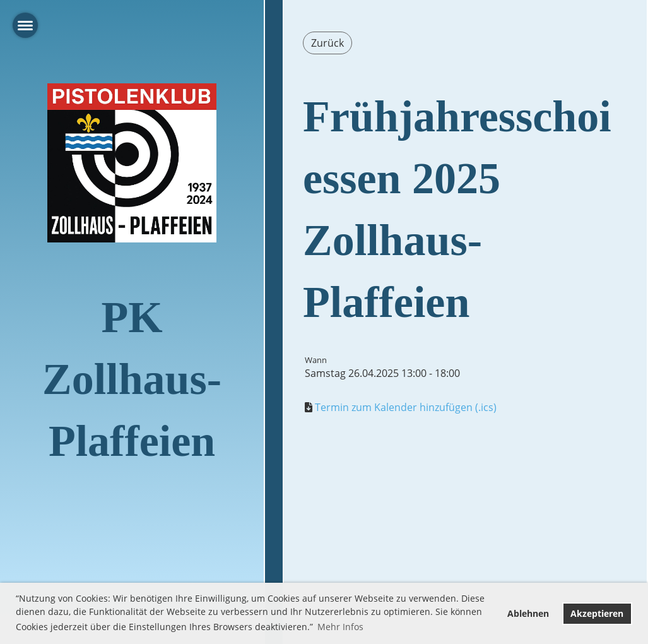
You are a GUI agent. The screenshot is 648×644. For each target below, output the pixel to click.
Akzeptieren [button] (597, 613)
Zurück (327, 43)
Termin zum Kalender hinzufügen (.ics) (406, 407)
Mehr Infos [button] (340, 627)
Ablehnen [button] (528, 613)
